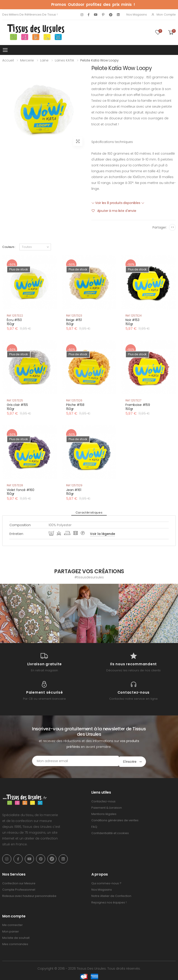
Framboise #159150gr (138, 407)
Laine (44, 60)
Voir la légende (103, 534)
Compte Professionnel (19, 889)
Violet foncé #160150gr (21, 492)
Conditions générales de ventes (115, 820)
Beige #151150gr (74, 322)
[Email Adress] (70, 761)
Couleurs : (9, 247)
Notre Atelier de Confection (111, 895)
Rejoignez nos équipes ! (109, 902)
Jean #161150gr (74, 492)
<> (172, 227)
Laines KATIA (64, 60)
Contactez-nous (103, 801)
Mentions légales (104, 813)
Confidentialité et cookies (110, 832)
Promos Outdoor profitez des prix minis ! (93, 5)
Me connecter (13, 924)
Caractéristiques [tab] (89, 513)
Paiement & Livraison (107, 807)
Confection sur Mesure (19, 883)
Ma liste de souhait (16, 937)
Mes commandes (15, 943)
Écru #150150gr (14, 322)
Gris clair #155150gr (17, 407)
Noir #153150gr (132, 322)
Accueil (8, 60)
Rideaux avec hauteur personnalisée (29, 895)
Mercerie (27, 60)
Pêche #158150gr (75, 407)
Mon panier (11, 931)
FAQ (94, 826)
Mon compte (163, 15)
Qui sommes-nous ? (106, 883)
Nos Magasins (136, 15)
